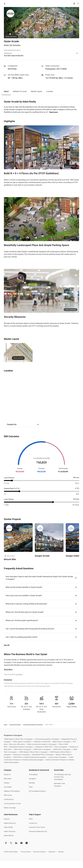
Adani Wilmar (9, 836)
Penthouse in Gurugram (23, 755)
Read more (54, 112)
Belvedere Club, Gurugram (60, 785)
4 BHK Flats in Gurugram (63, 749)
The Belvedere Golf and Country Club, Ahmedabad (62, 777)
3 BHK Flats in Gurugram (43, 749)
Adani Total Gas (10, 831)
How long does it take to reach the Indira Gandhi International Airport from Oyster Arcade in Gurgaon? (39, 578)
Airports (7, 819)
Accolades (8, 787)
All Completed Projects (37, 791)
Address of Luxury (20, 91)
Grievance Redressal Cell (38, 831)
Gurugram (32, 779)
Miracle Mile (10, 559)
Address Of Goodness (12, 791)
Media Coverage (10, 808)
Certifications (9, 799)
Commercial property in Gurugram (48, 739)
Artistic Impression (25, 549)
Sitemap (61, 852)
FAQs (31, 819)
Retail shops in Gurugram (63, 742)
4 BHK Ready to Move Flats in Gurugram (34, 752)
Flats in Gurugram (62, 747)
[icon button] (5, 3)
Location (50, 91)
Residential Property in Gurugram (22, 747)
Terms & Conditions (39, 852)
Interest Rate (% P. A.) (12, 488)
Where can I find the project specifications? (22, 620)
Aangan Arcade (42, 556)
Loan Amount (9, 478)
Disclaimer (52, 852)
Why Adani (8, 779)
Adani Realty (8, 827)
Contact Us (33, 823)
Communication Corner (12, 804)
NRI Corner (8, 795)
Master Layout (37, 91)
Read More (8, 669)
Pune (31, 787)
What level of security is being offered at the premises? (26, 604)
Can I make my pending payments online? (22, 637)
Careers (7, 783)
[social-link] (6, 843)
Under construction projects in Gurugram (43, 744)
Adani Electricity (10, 823)
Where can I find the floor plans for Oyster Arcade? (25, 612)
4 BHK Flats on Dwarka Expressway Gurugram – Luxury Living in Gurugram (41, 757)
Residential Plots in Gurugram (44, 755)
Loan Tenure (9, 499)
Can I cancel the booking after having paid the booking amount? (30, 629)
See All (7, 645)
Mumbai (32, 783)
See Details (19, 674)
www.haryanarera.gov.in (12, 50)
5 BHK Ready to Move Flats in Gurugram (19, 739)
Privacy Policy (26, 852)
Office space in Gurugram (23, 742)
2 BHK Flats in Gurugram (23, 749)
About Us (7, 775)
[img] (18, 353)
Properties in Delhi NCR (43, 742)
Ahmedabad (33, 775)
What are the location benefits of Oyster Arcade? (24, 587)
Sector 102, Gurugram (12, 45)
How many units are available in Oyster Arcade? (24, 596)
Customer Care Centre (37, 827)
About (6, 91)
